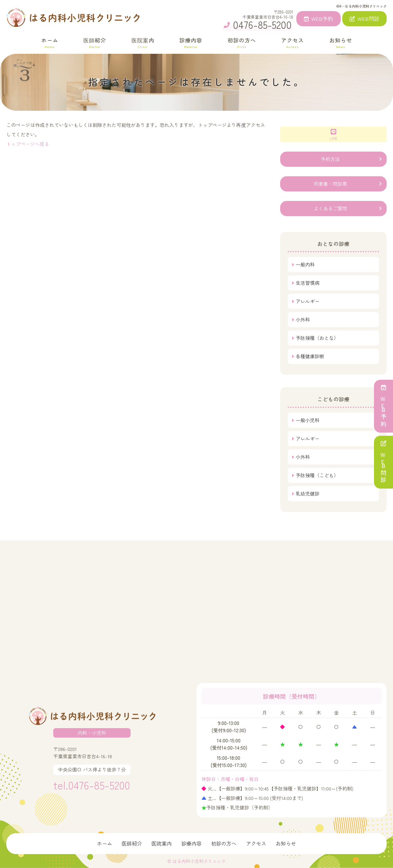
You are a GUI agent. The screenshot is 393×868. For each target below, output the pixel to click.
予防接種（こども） (317, 475)
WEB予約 (319, 19)
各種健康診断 (310, 356)
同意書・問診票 (330, 184)
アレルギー (308, 301)
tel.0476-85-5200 (92, 785)
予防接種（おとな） (317, 338)
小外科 (303, 319)
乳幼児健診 (308, 493)
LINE (333, 135)
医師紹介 (95, 43)
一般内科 (305, 264)
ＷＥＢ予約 (383, 406)
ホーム (50, 43)
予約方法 (330, 159)
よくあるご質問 (330, 208)
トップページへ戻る (28, 144)
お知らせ (341, 43)
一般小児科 (308, 420)
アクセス (293, 43)
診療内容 (191, 43)
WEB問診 (364, 19)
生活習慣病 (308, 283)
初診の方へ (242, 43)
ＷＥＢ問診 (383, 462)
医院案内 (143, 43)
